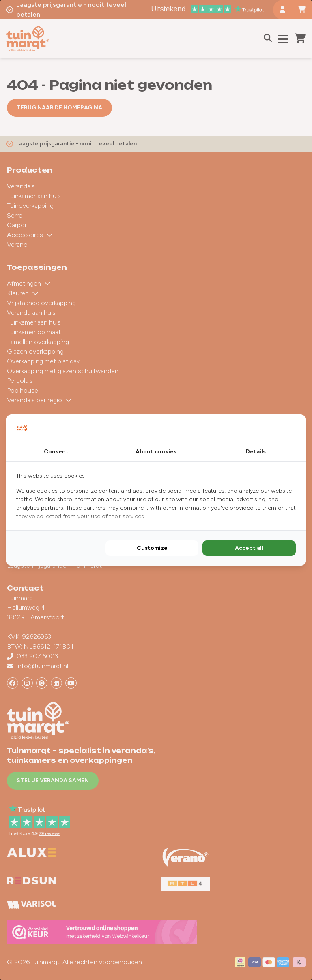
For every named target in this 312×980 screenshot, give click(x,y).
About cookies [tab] (156, 452)
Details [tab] (256, 452)
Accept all (249, 548)
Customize (152, 548)
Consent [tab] (56, 452)
